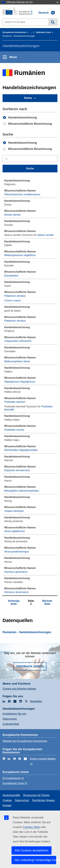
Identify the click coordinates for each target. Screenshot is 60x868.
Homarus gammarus (16, 572)
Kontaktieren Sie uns (14, 714)
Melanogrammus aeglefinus (20, 255)
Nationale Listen (44, 32)
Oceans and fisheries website (19, 689)
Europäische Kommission (14, 32)
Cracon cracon (13, 300)
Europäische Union (13, 783)
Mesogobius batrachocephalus (22, 491)
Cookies (7, 800)
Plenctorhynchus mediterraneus (22, 194)
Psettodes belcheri (15, 402)
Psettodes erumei (14, 430)
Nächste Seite (47, 602)
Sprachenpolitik (11, 795)
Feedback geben (30, 666)
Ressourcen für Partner (36, 795)
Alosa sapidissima (15, 531)
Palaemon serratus (15, 296)
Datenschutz (10, 719)
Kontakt (7, 805)
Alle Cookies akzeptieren (32, 850)
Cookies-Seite (31, 827)
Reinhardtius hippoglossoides (21, 450)
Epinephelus (11, 276)
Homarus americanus (16, 592)
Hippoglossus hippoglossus (20, 382)
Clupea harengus (14, 511)
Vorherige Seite (14, 602)
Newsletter (36, 701)
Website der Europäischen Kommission (25, 741)
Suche (53, 22)
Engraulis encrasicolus (17, 470)
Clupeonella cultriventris (18, 341)
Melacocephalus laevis (17, 361)
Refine (28, 98)
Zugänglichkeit (11, 724)
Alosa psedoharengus (17, 552)
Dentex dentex (13, 215)
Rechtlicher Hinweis (43, 800)
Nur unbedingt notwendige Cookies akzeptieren (35, 860)
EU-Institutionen (12, 778)
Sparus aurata (46, 235)
